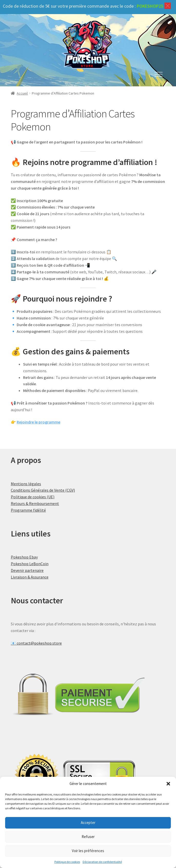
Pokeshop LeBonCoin (30, 564)
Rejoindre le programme (38, 422)
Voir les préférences (88, 851)
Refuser (88, 837)
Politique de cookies (67, 862)
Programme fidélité (28, 510)
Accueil (22, 93)
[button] (168, 784)
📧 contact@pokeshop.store (36, 643)
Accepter (88, 823)
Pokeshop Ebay (24, 557)
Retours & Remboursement (35, 503)
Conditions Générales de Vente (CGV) (43, 490)
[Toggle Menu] (159, 74)
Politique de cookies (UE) (33, 497)
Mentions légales (26, 484)
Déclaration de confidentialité (102, 862)
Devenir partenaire (27, 570)
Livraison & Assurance (30, 577)
